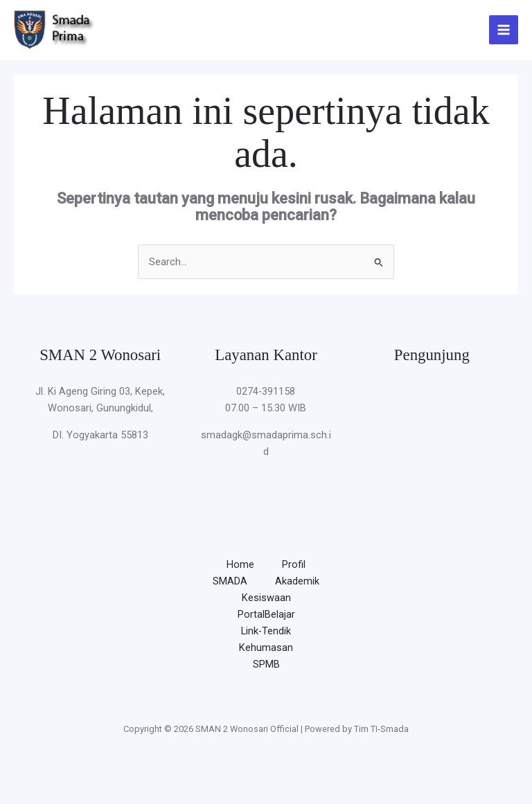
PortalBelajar (266, 614)
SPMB (266, 664)
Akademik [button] (297, 581)
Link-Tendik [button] (266, 631)
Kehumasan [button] (266, 647)
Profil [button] (294, 564)
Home (240, 564)
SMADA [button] (230, 581)
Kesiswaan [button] (266, 598)
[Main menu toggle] (504, 30)
